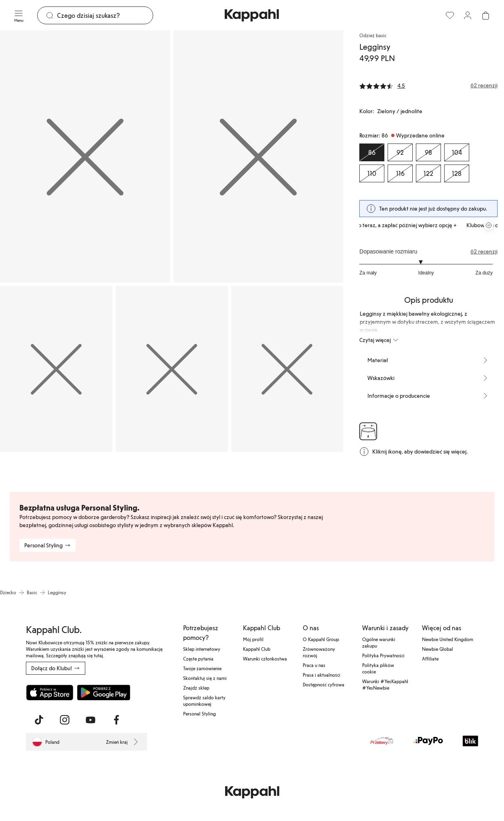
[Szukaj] (105, 15)
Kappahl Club (257, 649)
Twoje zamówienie (202, 668)
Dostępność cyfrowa (324, 684)
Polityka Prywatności (383, 655)
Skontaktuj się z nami (205, 678)
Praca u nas (314, 665)
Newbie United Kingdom (448, 639)
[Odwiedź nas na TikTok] (39, 720)
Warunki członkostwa (265, 658)
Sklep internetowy (202, 649)
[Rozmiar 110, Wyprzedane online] (372, 173)
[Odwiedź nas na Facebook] (116, 720)
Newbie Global (438, 649)
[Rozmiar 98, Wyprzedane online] (428, 152)
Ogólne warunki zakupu (379, 642)
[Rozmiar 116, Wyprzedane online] (400, 173)
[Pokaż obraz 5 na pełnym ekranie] (287, 369)
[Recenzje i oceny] (428, 85)
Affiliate (430, 658)
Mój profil (253, 639)
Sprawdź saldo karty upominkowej (204, 701)
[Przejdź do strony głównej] (252, 15)
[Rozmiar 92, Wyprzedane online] (400, 152)
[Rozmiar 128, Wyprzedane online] (457, 173)
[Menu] (19, 15)
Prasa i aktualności (322, 675)
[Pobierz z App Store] (50, 692)
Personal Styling (199, 713)
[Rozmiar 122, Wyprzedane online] (428, 173)
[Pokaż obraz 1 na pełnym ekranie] (85, 156)
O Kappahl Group (321, 639)
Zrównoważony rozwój (319, 652)
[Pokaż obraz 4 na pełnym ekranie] (172, 369)
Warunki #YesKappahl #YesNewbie (385, 684)
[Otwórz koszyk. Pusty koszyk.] (485, 15)
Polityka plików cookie (378, 668)
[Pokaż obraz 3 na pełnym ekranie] (56, 369)
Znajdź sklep (196, 688)
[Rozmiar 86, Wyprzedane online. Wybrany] (372, 152)
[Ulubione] (450, 15)
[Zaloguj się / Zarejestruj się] (468, 15)
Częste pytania (198, 658)
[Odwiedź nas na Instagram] (65, 720)
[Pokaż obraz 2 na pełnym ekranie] (258, 156)
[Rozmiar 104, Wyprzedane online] (457, 152)
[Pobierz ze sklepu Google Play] (103, 692)
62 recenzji (484, 251)
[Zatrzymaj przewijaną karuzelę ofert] (489, 225)
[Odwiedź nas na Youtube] (91, 720)
